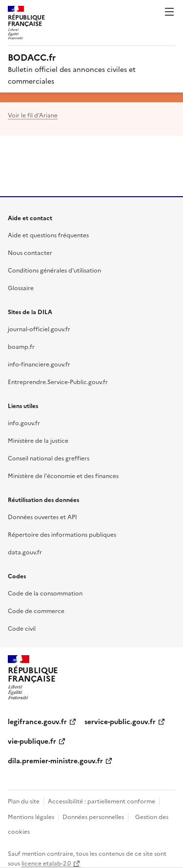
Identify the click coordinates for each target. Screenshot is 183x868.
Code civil (22, 628)
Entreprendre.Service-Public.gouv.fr (58, 381)
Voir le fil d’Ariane (33, 115)
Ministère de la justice (38, 440)
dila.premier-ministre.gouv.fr (55, 760)
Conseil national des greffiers (49, 458)
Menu (169, 12)
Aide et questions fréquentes (48, 235)
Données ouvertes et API (42, 516)
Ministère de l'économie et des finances (63, 475)
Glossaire (21, 287)
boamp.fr (21, 346)
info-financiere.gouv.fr (39, 364)
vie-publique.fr (32, 741)
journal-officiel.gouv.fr (39, 329)
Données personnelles (93, 816)
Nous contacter (30, 252)
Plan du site (24, 801)
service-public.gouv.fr (120, 721)
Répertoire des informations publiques (62, 534)
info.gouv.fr (24, 423)
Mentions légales (31, 816)
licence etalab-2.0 (46, 863)
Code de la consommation (45, 593)
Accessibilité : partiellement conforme (102, 801)
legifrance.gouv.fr (37, 721)
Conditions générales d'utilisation (54, 270)
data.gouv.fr (25, 552)
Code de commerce (36, 610)
